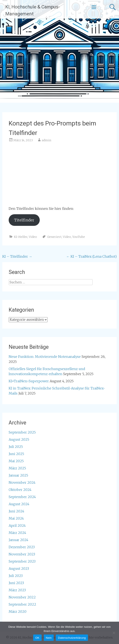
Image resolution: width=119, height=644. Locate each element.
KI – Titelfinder (17, 256)
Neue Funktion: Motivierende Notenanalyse (45, 357)
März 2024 (17, 533)
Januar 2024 (18, 540)
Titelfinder (24, 220)
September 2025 (22, 432)
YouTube (79, 237)
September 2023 (22, 561)
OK (37, 638)
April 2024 (17, 525)
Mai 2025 (16, 461)
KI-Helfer (21, 237)
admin (46, 140)
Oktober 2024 (20, 490)
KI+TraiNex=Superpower (29, 381)
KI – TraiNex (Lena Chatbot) (92, 256)
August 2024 (19, 504)
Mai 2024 (16, 518)
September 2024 (22, 497)
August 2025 (19, 439)
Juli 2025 (16, 447)
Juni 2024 (16, 511)
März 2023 (17, 590)
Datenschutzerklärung (72, 638)
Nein (49, 638)
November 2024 (22, 482)
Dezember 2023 (22, 547)
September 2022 (22, 604)
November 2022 (22, 597)
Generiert (54, 237)
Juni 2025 (16, 454)
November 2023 (22, 554)
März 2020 (18, 612)
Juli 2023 (16, 576)
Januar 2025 (18, 475)
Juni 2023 (16, 583)
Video (33, 237)
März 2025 (17, 468)
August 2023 (19, 569)
